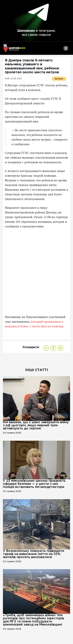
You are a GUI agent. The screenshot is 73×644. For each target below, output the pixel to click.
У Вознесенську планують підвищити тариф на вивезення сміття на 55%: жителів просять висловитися (33, 554)
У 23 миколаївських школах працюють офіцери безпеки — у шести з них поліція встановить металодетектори (34, 484)
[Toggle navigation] (66, 50)
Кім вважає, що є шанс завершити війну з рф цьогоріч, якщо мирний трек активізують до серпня (36, 425)
